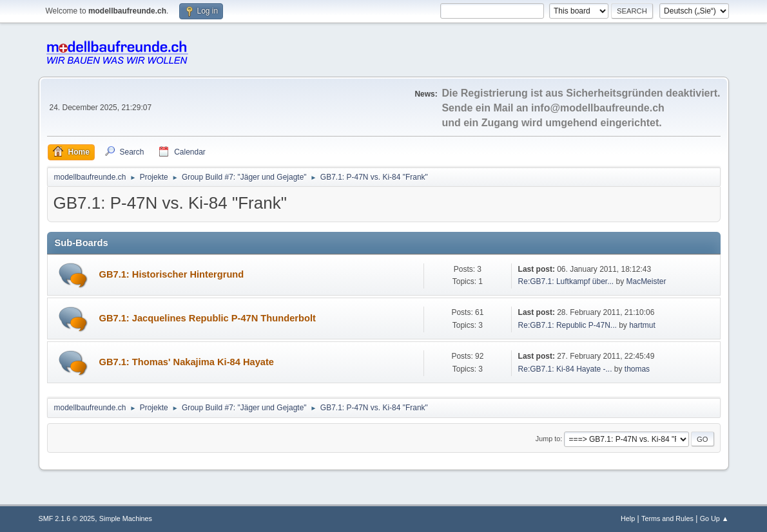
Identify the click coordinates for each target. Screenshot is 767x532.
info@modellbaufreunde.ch (598, 108)
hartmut (642, 325)
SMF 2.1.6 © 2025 (67, 518)
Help (628, 518)
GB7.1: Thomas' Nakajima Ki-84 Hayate (187, 362)
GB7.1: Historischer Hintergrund (172, 274)
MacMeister (646, 281)
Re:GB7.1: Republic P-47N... (568, 325)
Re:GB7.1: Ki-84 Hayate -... (565, 369)
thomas (637, 369)
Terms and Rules (667, 518)
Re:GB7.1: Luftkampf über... (566, 281)
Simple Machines (126, 518)
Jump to (548, 439)
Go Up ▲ (714, 518)
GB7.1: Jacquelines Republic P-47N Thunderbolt (208, 318)
